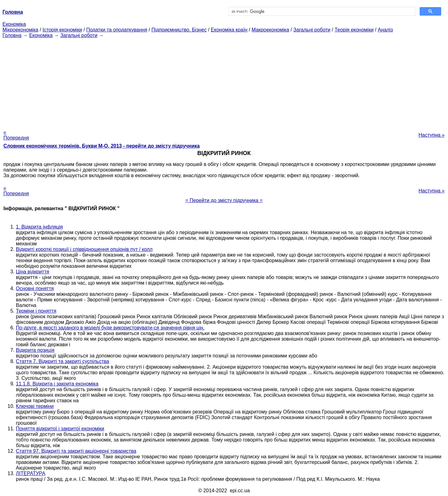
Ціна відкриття (33, 272)
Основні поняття (35, 288)
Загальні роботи (312, 30)
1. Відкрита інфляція (39, 227)
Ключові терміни (35, 406)
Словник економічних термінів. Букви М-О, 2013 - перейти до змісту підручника (102, 146)
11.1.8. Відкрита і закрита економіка (57, 384)
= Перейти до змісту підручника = (224, 200)
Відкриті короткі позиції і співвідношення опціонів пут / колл (84, 249)
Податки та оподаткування (117, 30)
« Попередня (16, 135)
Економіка (14, 24)
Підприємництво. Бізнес (179, 30)
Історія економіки (62, 30)
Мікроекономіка (20, 30)
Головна (12, 35)
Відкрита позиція (35, 350)
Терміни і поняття (36, 311)
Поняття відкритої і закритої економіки (60, 429)
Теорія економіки (354, 30)
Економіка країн (229, 30)
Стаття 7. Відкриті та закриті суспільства (63, 361)
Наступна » (432, 135)
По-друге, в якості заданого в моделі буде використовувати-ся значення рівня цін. (110, 328)
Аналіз (385, 30)
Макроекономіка (271, 30)
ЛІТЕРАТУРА (31, 473)
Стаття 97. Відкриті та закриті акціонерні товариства (76, 451)
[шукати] (321, 12)
